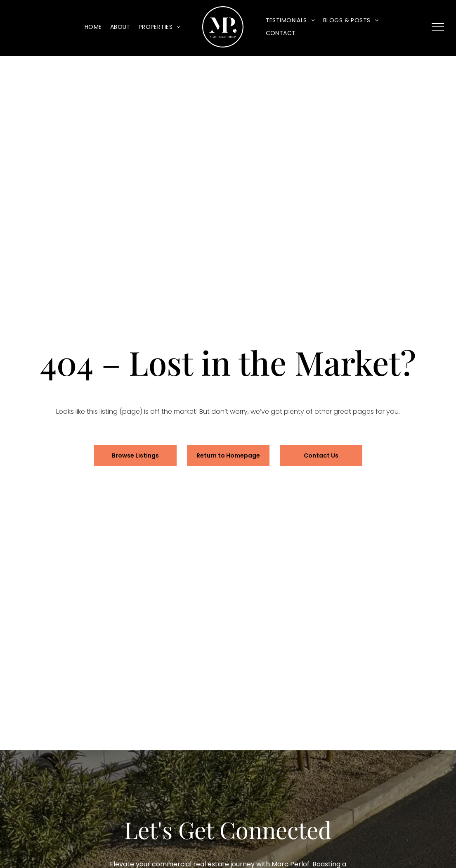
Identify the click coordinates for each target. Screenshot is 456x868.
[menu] (438, 27)
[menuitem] (93, 27)
